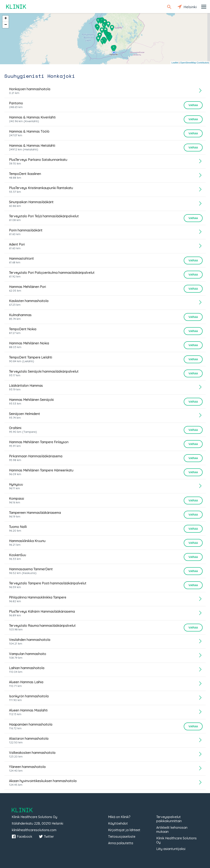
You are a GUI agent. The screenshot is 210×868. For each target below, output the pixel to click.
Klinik (16, 7)
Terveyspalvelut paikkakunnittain (169, 819)
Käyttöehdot (118, 823)
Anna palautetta (121, 843)
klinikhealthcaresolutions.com (34, 830)
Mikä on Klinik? (119, 817)
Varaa (193, 105)
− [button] (6, 25)
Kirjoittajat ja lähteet (124, 830)
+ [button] (6, 19)
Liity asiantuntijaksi (171, 849)
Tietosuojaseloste (122, 836)
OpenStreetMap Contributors (195, 63)
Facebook (22, 836)
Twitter (46, 836)
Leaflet (175, 63)
